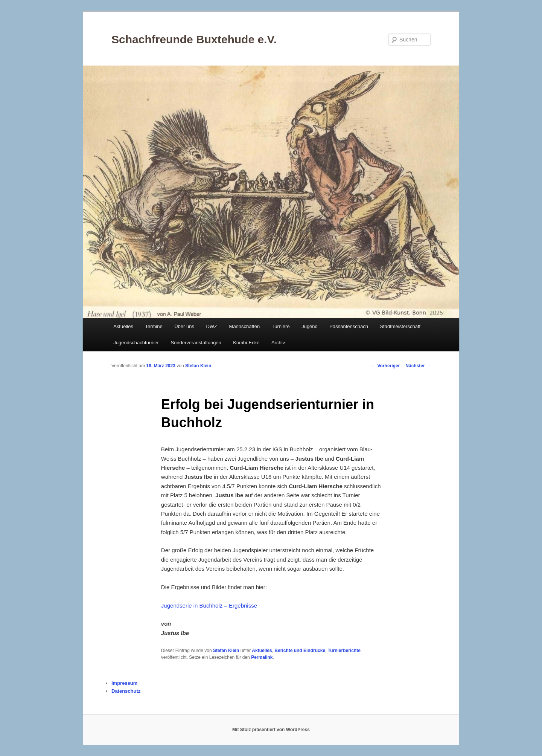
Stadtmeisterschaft (400, 326)
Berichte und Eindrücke (300, 651)
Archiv (278, 343)
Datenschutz (126, 691)
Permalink (262, 657)
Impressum (124, 683)
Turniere (281, 326)
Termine (154, 326)
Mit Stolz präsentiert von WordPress (271, 730)
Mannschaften (245, 326)
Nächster (418, 366)
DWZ (212, 326)
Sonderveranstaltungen (196, 343)
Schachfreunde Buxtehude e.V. (194, 39)
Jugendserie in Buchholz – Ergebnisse (209, 606)
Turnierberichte (344, 651)
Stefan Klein (198, 366)
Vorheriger (386, 366)
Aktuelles (123, 326)
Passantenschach (349, 326)
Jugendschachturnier (136, 343)
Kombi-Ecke (246, 343)
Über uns (184, 326)
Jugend (310, 326)
